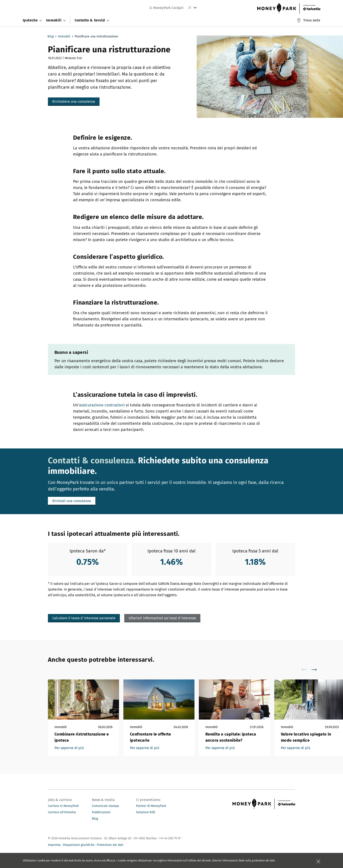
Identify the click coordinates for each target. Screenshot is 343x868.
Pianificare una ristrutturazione (96, 36)
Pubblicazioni (101, 812)
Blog (51, 36)
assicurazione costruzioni (102, 405)
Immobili (64, 36)
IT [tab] (190, 8)
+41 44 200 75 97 (170, 838)
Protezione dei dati (110, 845)
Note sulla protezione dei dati (257, 861)
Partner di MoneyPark (151, 806)
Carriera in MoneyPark (63, 806)
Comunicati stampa (105, 806)
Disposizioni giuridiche (79, 845)
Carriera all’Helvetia (62, 812)
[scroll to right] (317, 670)
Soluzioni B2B (146, 812)
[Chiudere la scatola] (318, 861)
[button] (74, 102)
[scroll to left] (307, 670)
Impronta (54, 845)
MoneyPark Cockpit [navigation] (166, 8)
